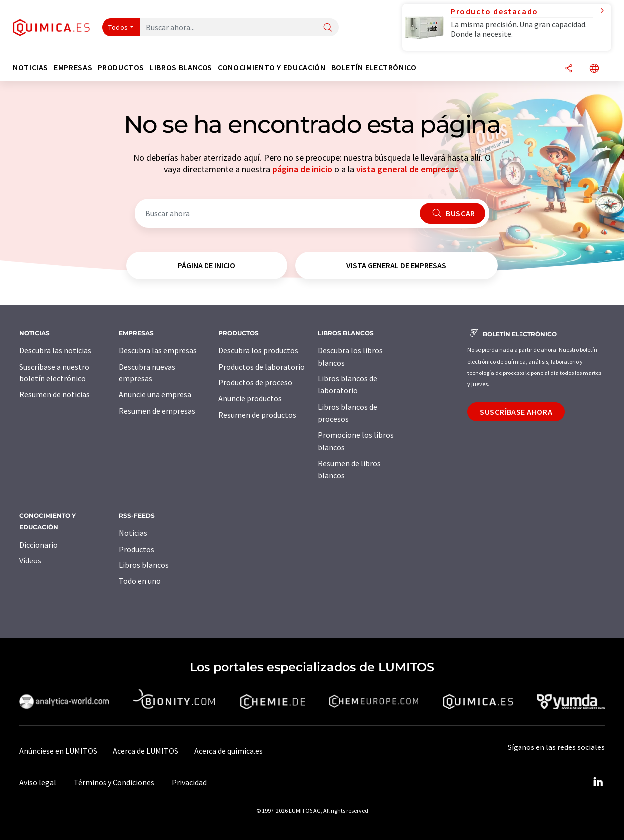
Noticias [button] (31, 67)
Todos (118, 27)
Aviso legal (38, 782)
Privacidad (189, 782)
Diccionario (39, 545)
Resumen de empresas (157, 411)
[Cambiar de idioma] (594, 69)
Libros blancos (144, 565)
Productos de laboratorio (261, 367)
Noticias (133, 533)
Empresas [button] (73, 67)
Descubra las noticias (55, 350)
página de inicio (302, 169)
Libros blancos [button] (181, 67)
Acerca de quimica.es (228, 751)
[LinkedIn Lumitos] (598, 782)
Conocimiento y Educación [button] (272, 67)
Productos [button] (121, 67)
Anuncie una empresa (155, 394)
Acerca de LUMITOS (146, 751)
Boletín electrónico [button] (374, 67)
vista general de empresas (407, 169)
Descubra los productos (258, 350)
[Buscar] (328, 28)
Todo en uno (140, 581)
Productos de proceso (255, 382)
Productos (137, 549)
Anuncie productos (250, 398)
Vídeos (30, 560)
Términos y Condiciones (114, 782)
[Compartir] (569, 69)
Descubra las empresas (158, 350)
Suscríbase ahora (516, 412)
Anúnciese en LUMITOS (58, 751)
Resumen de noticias (54, 394)
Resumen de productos (257, 415)
